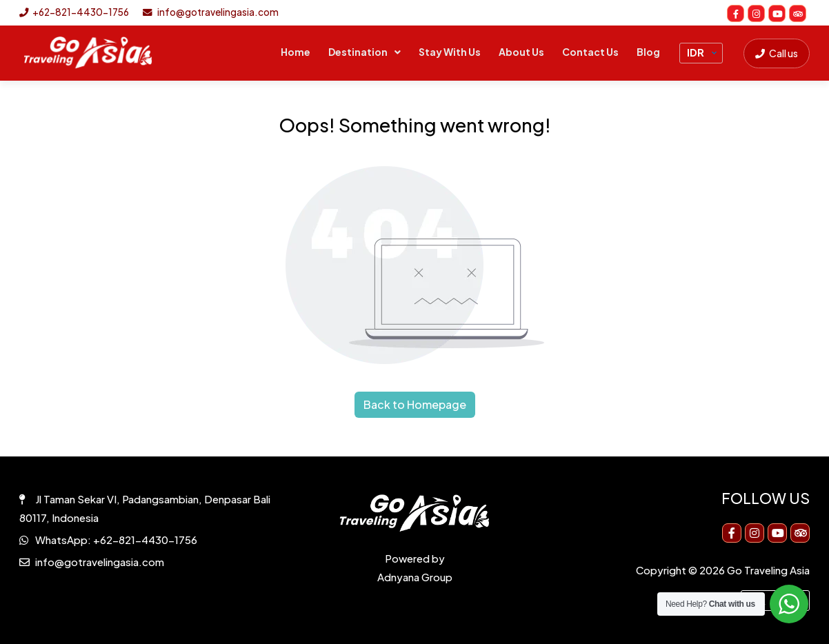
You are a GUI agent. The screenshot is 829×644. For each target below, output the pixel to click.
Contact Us (590, 52)
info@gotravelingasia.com (211, 12)
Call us (777, 53)
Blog (648, 52)
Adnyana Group (415, 577)
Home (296, 52)
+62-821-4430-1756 (74, 12)
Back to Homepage (415, 404)
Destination (358, 52)
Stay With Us (450, 52)
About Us (521, 52)
